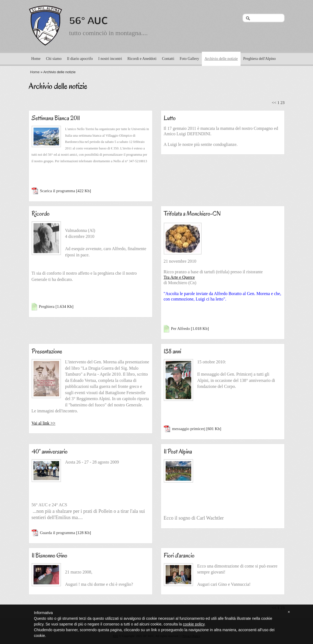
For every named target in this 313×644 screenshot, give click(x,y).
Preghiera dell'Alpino (260, 59)
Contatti (168, 59)
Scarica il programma (58, 191)
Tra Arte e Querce (179, 277)
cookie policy (194, 624)
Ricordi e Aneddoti (142, 59)
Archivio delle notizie (221, 59)
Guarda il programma (58, 533)
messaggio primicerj (189, 429)
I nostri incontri (110, 59)
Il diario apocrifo (80, 59)
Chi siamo (54, 59)
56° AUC (89, 21)
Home (36, 59)
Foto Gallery (189, 59)
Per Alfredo (181, 329)
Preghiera (47, 306)
